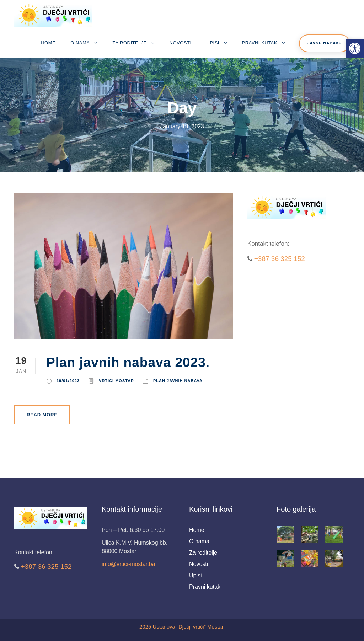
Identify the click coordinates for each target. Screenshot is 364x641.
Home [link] (48, 43)
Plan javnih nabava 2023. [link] (128, 362)
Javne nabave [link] (324, 43)
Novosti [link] (181, 43)
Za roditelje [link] (130, 43)
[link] (355, 48)
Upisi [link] (213, 43)
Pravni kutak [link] (260, 43)
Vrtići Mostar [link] (116, 381)
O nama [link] (80, 43)
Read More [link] (42, 415)
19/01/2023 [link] (68, 381)
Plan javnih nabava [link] (178, 381)
